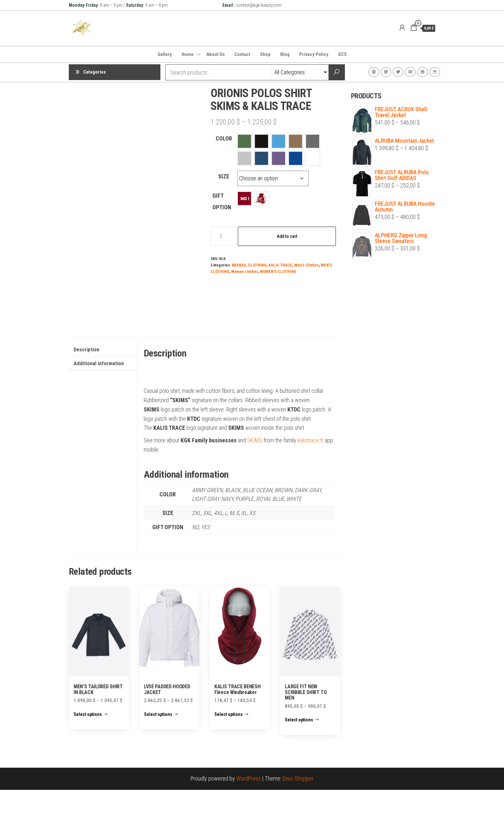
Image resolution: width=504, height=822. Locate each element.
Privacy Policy (314, 54)
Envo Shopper (298, 811)
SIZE (224, 176)
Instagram (386, 72)
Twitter (398, 72)
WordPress (248, 811)
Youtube (410, 72)
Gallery (165, 54)
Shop (265, 54)
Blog (285, 54)
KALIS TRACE (280, 265)
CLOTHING (257, 265)
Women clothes (245, 271)
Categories (94, 72)
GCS (342, 54)
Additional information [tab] (99, 396)
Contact (242, 54)
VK (423, 72)
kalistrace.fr (310, 473)
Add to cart (287, 236)
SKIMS (255, 473)
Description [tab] (86, 382)
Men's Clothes (306, 265)
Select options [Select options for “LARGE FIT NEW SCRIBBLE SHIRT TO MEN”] (299, 752)
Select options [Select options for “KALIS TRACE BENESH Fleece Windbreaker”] (229, 746)
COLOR (224, 138)
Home (188, 54)
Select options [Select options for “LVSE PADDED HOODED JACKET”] (158, 746)
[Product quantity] (224, 236)
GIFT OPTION (222, 201)
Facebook (374, 72)
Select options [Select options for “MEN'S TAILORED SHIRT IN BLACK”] (88, 746)
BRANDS (239, 265)
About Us (216, 54)
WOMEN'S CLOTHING (278, 271)
